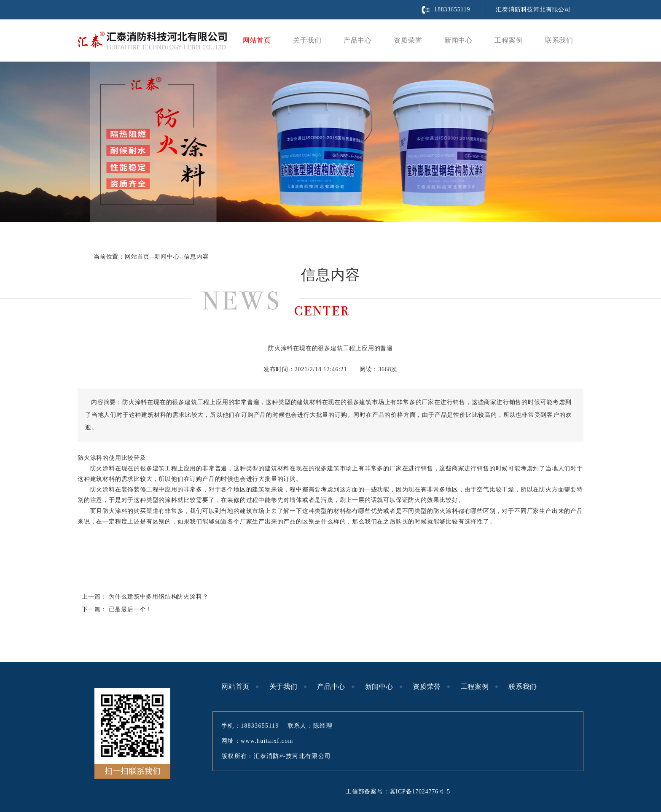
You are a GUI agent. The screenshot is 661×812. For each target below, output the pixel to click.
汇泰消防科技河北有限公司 (533, 9)
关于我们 (307, 40)
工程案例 (509, 40)
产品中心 (358, 40)
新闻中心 (458, 40)
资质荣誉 (408, 40)
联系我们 (559, 40)
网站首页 (257, 40)
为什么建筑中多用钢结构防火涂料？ (159, 597)
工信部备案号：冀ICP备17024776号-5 (398, 792)
